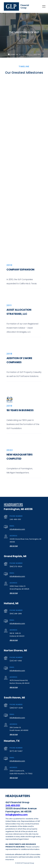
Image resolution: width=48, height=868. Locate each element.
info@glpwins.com (17, 529)
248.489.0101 (13, 805)
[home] (17, 6)
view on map (14, 546)
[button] (42, 6)
